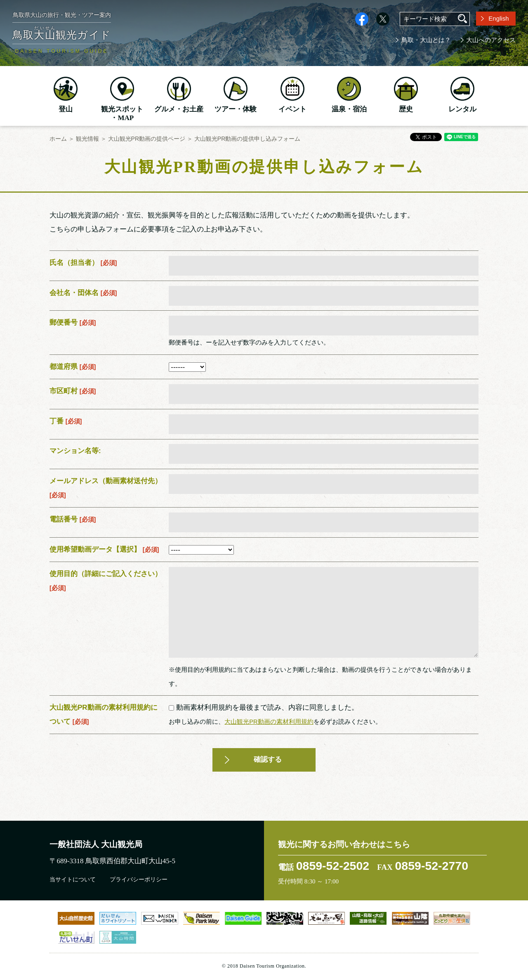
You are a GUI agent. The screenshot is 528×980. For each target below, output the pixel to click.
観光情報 (87, 139)
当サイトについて (73, 880)
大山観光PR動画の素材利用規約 (269, 722)
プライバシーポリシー (139, 880)
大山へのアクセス (491, 40)
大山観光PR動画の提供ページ (147, 139)
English (499, 18)
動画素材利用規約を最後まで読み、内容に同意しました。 (264, 707)
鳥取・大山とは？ (426, 40)
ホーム (58, 139)
